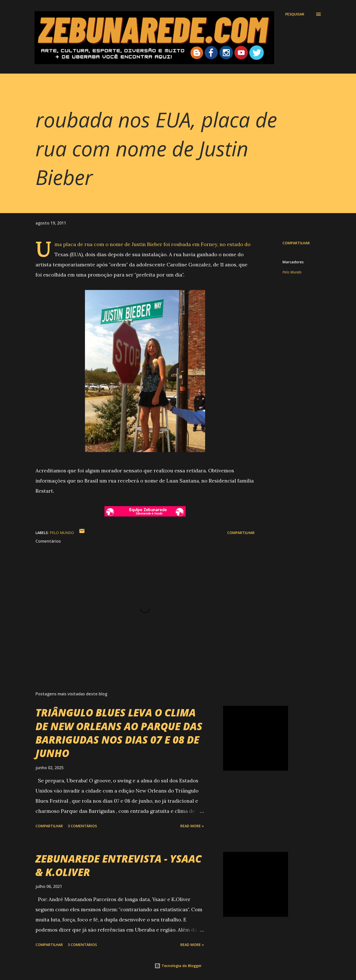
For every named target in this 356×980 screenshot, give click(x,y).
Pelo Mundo (292, 272)
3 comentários (82, 826)
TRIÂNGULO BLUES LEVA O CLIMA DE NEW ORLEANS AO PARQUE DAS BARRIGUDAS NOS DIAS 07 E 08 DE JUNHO (119, 733)
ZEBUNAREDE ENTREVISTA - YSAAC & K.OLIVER (119, 865)
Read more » (192, 826)
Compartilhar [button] (296, 243)
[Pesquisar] (295, 14)
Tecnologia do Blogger (178, 966)
